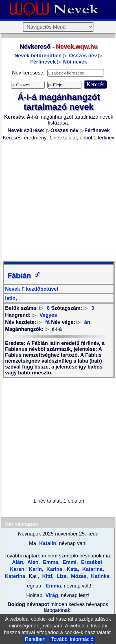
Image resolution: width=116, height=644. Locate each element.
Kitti (46, 576)
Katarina (92, 569)
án (87, 322)
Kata (71, 569)
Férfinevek (43, 62)
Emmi (69, 562)
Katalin (47, 543)
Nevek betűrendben (38, 56)
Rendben (35, 639)
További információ (72, 639)
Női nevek (75, 62)
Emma (50, 562)
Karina (53, 569)
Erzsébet (91, 562)
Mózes (78, 576)
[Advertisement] (57, 201)
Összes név (83, 56)
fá (47, 322)
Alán (18, 562)
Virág (52, 595)
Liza (61, 576)
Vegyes (48, 315)
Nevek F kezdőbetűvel (32, 289)
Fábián (24, 275)
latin (10, 298)
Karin (35, 569)
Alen (32, 562)
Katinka (99, 576)
